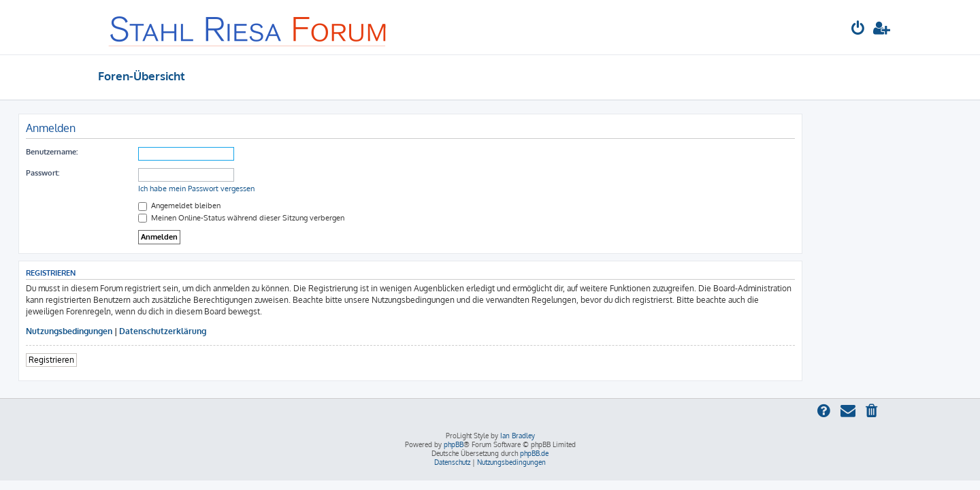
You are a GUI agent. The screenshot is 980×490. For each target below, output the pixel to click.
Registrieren (131, 360)
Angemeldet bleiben (259, 206)
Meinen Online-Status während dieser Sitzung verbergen (321, 218)
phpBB (454, 444)
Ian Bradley (518, 436)
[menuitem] (858, 30)
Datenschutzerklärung (242, 331)
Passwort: (122, 173)
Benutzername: (131, 152)
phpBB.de (534, 453)
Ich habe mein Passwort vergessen (276, 189)
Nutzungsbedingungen (149, 331)
